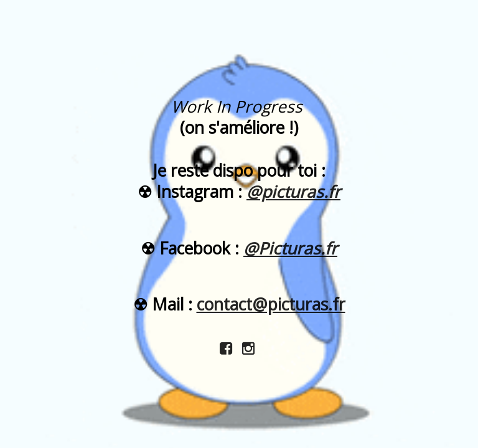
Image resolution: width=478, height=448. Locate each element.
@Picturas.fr (290, 248)
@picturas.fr (293, 192)
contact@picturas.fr (271, 304)
